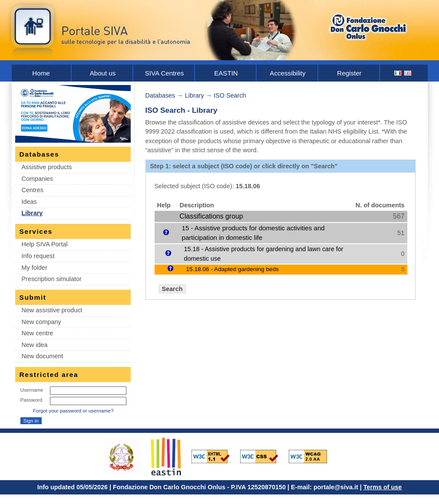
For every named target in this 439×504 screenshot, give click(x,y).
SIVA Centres (165, 73)
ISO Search (230, 95)
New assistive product (52, 310)
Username (32, 390)
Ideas (29, 202)
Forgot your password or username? (73, 411)
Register (349, 73)
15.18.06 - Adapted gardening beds (233, 269)
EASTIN (226, 73)
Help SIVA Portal (45, 244)
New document (43, 356)
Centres (33, 190)
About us (103, 73)
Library (32, 213)
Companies (38, 179)
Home (41, 73)
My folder (35, 268)
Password (31, 400)
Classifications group (211, 216)
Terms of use (383, 487)
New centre (38, 333)
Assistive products (47, 167)
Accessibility (287, 73)
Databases (160, 95)
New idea (35, 345)
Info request (38, 256)
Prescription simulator (52, 279)
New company (41, 322)
